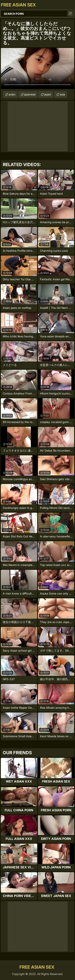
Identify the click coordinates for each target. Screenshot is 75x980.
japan (48, 94)
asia (62, 94)
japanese (30, 94)
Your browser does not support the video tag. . (37, 68)
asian (12, 94)
